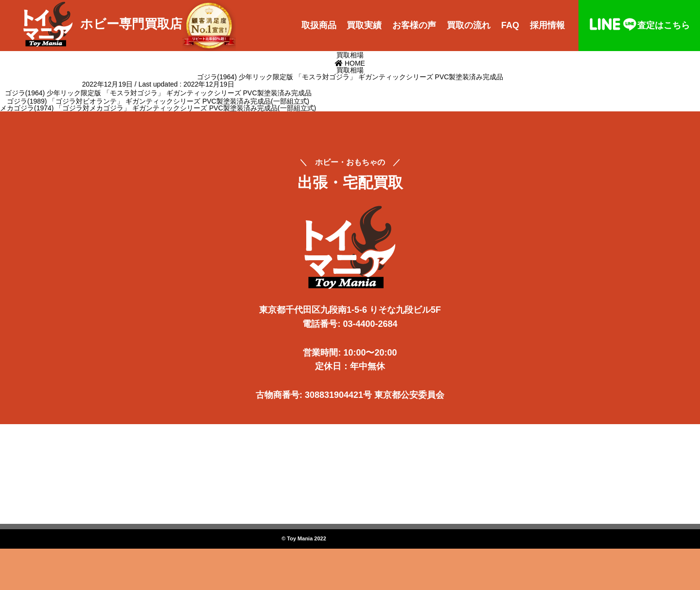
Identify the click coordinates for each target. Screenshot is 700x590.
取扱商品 (319, 25)
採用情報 (547, 25)
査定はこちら (639, 25)
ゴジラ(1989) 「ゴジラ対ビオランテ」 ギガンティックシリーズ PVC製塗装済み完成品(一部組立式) (158, 101)
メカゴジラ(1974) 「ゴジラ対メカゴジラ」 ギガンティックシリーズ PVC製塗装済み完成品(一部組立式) (158, 108)
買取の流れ (469, 25)
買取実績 (364, 25)
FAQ (510, 25)
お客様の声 (414, 25)
